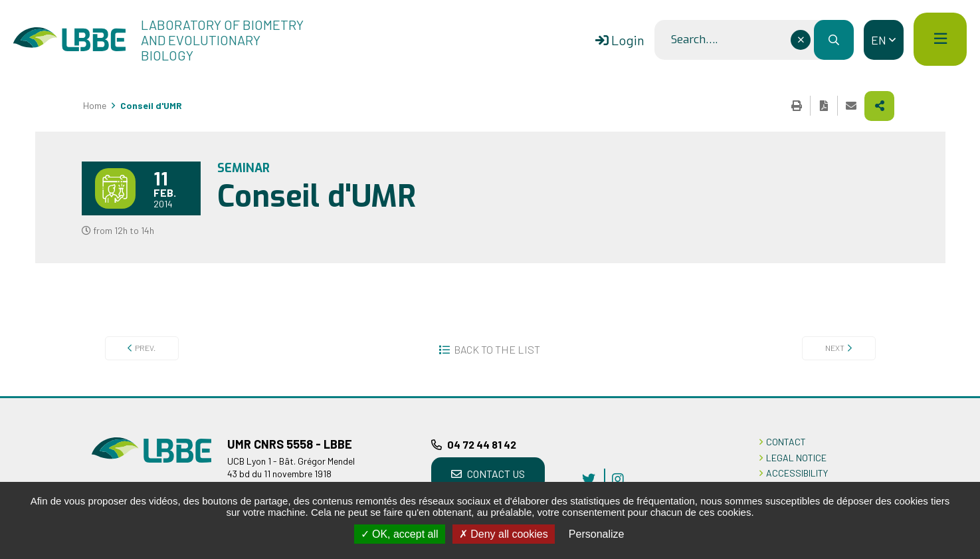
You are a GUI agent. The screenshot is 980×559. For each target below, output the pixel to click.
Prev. (145, 348)
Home (95, 105)
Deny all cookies (504, 534)
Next (835, 348)
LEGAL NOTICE (796, 458)
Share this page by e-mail (851, 106)
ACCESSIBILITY (797, 473)
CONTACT (786, 442)
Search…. (694, 40)
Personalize (597, 534)
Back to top (950, 396)
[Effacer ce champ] (801, 40)
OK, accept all (400, 534)
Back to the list (497, 349)
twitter (589, 479)
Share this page (879, 106)
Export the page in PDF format (824, 106)
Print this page (797, 106)
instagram (618, 479)
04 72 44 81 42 (482, 444)
